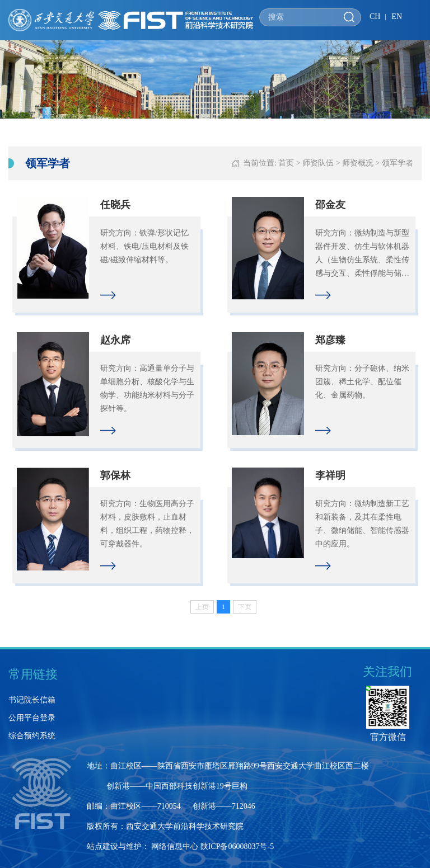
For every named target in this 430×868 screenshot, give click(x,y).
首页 (286, 163)
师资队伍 (318, 163)
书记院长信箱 (32, 700)
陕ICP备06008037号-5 (237, 846)
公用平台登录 (32, 718)
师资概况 (358, 163)
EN (397, 16)
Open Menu (416, 18)
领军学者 (398, 163)
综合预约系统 (32, 736)
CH (375, 16)
